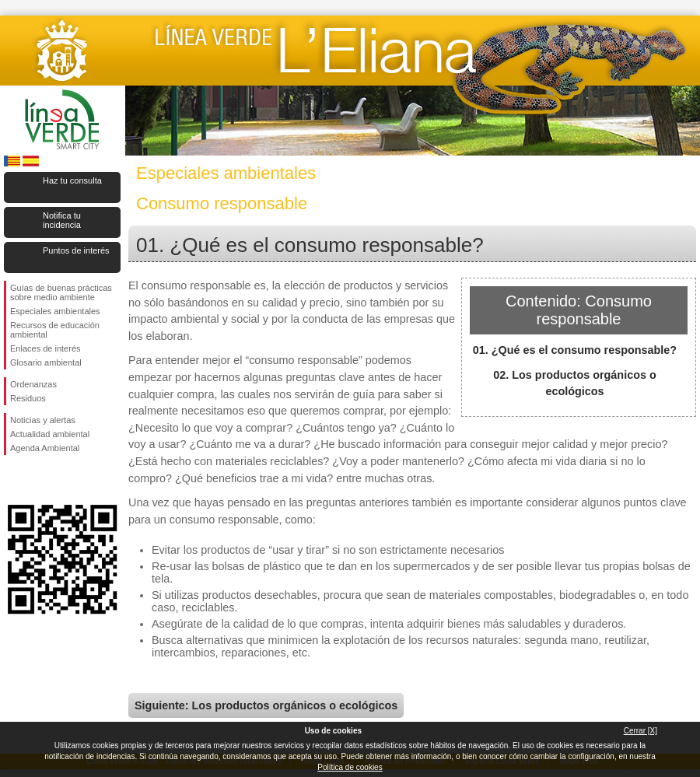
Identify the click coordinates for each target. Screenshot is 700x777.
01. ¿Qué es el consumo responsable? (575, 350)
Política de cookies (350, 767)
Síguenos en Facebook (13, 480)
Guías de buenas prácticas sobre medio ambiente (61, 292)
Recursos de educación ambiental (55, 330)
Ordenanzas (33, 384)
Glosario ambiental (46, 362)
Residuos (28, 398)
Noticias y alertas (43, 420)
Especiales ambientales (55, 311)
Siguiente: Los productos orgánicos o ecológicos (266, 705)
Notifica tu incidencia (62, 220)
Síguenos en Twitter (39, 480)
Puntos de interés (76, 250)
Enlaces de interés (45, 348)
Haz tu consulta (72, 180)
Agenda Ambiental (45, 448)
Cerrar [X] (640, 731)
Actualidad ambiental (50, 434)
